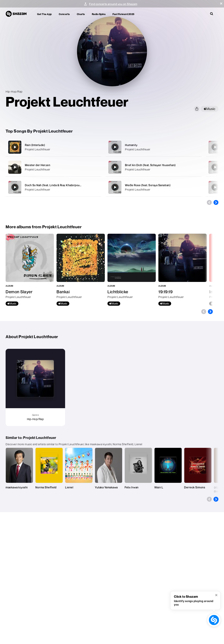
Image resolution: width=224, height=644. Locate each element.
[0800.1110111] (215, 187)
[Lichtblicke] (132, 270)
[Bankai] (81, 270)
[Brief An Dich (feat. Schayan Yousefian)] (154, 167)
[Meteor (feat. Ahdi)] (215, 147)
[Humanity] (154, 147)
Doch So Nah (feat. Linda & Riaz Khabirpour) (53, 185)
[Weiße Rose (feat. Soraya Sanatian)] (154, 187)
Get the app (44, 14)
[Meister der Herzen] (53, 167)
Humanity (131, 145)
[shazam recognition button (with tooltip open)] (214, 620)
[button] (221, 3)
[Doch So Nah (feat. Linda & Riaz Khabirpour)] (53, 187)
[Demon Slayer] (30, 270)
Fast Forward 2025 (123, 14)
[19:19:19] (183, 270)
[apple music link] (210, 109)
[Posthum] (215, 167)
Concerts (64, 14)
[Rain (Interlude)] (53, 147)
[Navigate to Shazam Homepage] (18, 14)
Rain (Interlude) (35, 145)
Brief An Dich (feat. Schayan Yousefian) (150, 165)
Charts (81, 14)
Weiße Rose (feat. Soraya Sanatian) (148, 185)
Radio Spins (99, 14)
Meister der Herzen (38, 165)
